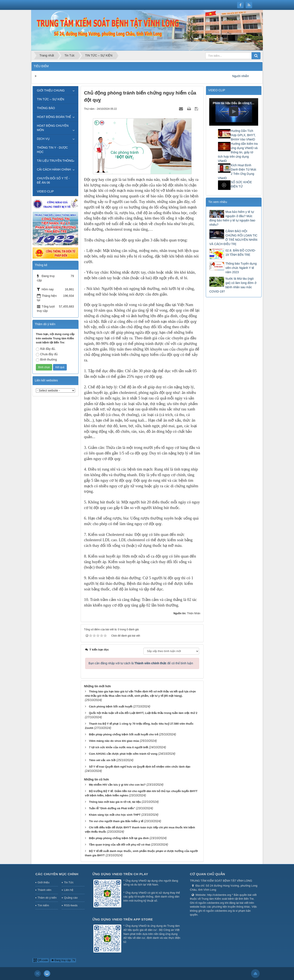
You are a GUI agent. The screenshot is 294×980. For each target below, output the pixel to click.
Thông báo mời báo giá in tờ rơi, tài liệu (115, 802)
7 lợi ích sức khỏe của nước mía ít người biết (118, 747)
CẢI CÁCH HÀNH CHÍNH (54, 169)
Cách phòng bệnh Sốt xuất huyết (111, 706)
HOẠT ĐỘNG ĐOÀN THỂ (54, 117)
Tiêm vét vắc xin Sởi (102, 760)
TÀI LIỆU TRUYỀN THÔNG (55, 161)
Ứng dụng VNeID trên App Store (123, 919)
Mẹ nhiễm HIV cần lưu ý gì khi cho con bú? (117, 785)
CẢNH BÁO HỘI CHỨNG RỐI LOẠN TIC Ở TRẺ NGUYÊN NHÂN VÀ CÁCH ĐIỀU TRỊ (233, 238)
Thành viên (44, 890)
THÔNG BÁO (46, 108)
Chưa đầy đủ (47, 354)
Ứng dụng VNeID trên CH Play (120, 874)
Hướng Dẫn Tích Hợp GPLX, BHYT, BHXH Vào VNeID (243, 135)
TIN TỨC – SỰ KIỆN (51, 99)
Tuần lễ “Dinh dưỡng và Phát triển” (112, 808)
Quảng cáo (71, 898)
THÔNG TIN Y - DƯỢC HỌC (52, 150)
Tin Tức (69, 882)
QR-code (41, 960)
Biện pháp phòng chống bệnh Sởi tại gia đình (119, 838)
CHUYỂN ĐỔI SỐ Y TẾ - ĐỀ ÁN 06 (53, 180)
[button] (234, 111)
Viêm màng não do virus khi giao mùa (114, 741)
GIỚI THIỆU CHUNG (51, 90)
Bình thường (46, 360)
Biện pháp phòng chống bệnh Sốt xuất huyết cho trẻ (124, 734)
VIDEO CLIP (45, 191)
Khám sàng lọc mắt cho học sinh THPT (115, 815)
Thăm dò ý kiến (47, 898)
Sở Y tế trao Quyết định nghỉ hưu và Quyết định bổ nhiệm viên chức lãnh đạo (140, 767)
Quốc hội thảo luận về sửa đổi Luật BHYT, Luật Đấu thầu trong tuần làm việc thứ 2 (143, 713)
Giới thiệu (43, 882)
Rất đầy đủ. (46, 349)
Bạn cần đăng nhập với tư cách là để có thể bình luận (141, 663)
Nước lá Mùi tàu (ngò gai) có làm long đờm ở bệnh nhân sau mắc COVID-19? (233, 285)
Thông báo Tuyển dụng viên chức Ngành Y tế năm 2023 (241, 268)
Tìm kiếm (43, 905)
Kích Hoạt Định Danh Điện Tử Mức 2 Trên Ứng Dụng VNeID (237, 172)
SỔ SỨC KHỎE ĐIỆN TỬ (241, 184)
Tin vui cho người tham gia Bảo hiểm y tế (116, 821)
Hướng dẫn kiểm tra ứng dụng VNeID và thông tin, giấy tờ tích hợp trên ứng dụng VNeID (238, 152)
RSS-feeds (71, 905)
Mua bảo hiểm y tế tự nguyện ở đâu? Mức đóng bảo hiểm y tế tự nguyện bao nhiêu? (232, 218)
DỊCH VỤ (43, 139)
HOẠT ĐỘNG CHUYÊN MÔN (53, 128)
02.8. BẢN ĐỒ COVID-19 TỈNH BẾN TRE (240, 253)
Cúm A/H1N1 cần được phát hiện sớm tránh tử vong (123, 754)
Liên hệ (68, 890)
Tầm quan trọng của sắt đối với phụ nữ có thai (119, 845)
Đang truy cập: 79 (63, 960)
